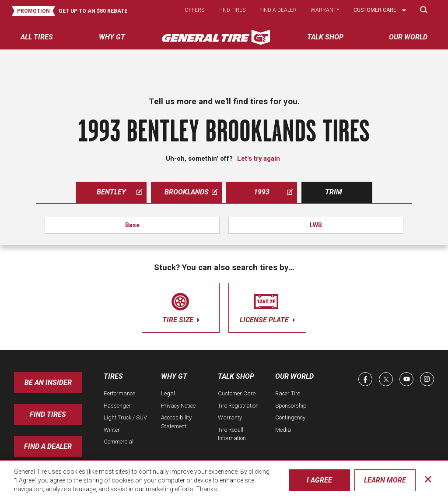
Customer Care (237, 393)
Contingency (290, 417)
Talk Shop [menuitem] (325, 37)
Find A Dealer (48, 446)
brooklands (191, 192)
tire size (181, 306)
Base (132, 225)
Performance (119, 393)
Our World (294, 376)
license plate (267, 306)
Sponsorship (291, 406)
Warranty (325, 10)
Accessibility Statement (176, 422)
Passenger (117, 406)
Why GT (174, 376)
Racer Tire (288, 393)
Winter (112, 430)
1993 (273, 192)
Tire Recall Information (232, 434)
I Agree (319, 480)
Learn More (385, 480)
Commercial (119, 442)
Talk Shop (236, 376)
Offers (194, 10)
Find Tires (48, 414)
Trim (334, 192)
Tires (113, 376)
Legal (168, 393)
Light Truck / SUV (125, 417)
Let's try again (259, 158)
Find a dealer (278, 10)
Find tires (232, 10)
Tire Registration (238, 406)
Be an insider (48, 382)
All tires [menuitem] (37, 37)
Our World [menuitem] (408, 37)
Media (283, 430)
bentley (120, 192)
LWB (316, 225)
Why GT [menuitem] (112, 37)
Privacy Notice (178, 406)
